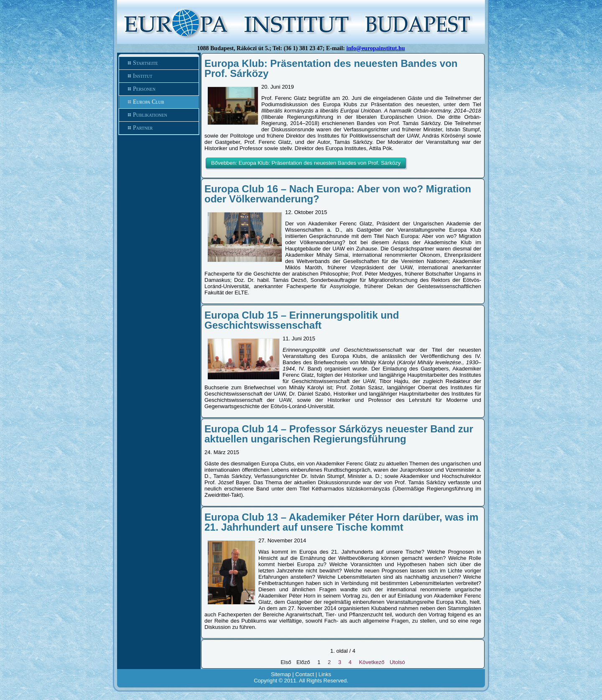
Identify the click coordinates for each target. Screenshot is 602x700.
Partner (143, 128)
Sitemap (281, 674)
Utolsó (397, 662)
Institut (143, 76)
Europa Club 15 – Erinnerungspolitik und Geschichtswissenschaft (302, 320)
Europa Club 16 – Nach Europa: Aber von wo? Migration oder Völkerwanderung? (338, 194)
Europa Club (148, 102)
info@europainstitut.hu (376, 48)
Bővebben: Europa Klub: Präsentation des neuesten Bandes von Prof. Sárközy (306, 163)
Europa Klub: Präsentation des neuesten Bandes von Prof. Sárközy (331, 68)
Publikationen (150, 115)
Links (325, 674)
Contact (305, 674)
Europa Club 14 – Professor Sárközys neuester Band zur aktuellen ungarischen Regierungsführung (339, 434)
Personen (144, 89)
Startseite (145, 63)
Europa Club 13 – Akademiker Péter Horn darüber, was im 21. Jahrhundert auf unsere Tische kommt (341, 522)
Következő (372, 662)
